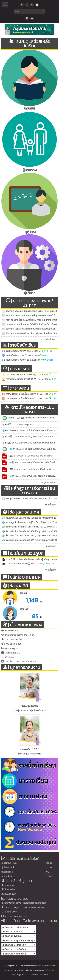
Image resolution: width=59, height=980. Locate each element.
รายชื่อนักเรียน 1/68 (15, 360)
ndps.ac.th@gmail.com (16, 916)
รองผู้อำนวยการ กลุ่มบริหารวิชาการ (29, 710)
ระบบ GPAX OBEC (13, 644)
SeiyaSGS (29, 424)
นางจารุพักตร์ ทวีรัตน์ (30, 749)
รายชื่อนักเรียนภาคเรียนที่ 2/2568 (42, 418)
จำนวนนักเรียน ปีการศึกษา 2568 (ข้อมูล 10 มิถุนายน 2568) (32, 531)
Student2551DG (12, 653)
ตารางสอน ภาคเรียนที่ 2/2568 (20, 394)
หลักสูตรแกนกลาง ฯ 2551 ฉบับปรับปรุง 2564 (26, 499)
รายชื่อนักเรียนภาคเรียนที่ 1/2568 (43, 449)
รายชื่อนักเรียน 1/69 (15, 351)
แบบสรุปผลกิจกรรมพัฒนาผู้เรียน (39, 443)
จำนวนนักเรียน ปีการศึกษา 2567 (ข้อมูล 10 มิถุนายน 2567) (32, 540)
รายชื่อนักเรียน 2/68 (15, 355)
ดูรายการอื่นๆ (50, 483)
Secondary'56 (11, 648)
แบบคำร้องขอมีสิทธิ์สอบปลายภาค (42, 469)
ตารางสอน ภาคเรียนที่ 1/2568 (19, 398)
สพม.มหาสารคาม (12, 631)
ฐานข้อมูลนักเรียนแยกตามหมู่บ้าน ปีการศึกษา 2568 (28, 522)
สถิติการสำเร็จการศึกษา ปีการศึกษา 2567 (24, 527)
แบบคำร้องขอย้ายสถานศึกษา (40, 456)
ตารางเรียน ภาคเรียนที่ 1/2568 (19, 379)
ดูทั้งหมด (52, 505)
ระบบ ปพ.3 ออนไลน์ (13, 639)
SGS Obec (9, 657)
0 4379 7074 (11, 912)
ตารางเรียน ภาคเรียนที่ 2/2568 (20, 375)
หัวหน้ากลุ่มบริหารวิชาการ (30, 754)
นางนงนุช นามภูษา (29, 706)
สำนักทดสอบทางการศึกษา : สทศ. (20, 635)
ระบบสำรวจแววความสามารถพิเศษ (20, 662)
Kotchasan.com (36, 970)
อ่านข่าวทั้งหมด (49, 339)
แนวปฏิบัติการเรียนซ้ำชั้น (17, 564)
